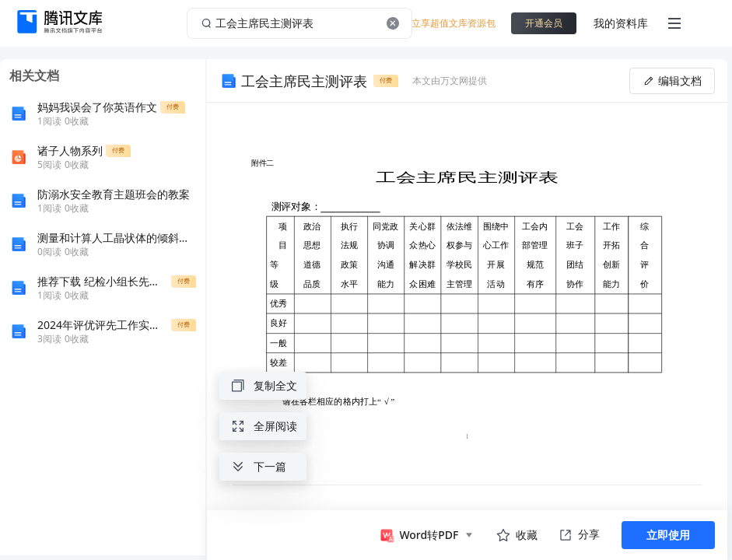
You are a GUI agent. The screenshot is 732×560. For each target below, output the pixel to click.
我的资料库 (621, 23)
